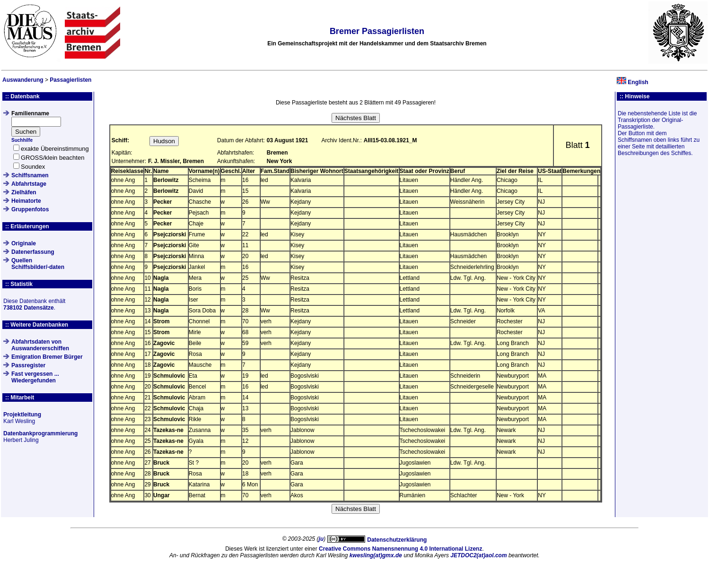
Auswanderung (23, 80)
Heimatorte (26, 201)
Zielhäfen (24, 192)
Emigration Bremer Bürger (47, 357)
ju (321, 539)
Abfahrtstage (29, 184)
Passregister (28, 365)
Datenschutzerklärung (397, 540)
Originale (24, 243)
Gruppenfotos (30, 209)
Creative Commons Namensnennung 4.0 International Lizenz (400, 549)
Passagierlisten (70, 80)
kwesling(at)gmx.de (376, 555)
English (638, 82)
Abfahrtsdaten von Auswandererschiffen (40, 345)
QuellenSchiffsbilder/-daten (38, 264)
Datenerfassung (33, 252)
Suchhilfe (22, 140)
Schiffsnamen (30, 175)
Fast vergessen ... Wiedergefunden (35, 377)
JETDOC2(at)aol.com (478, 555)
